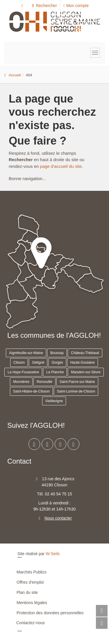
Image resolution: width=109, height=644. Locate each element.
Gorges (57, 363)
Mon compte (76, 6)
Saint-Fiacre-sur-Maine (77, 382)
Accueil (15, 75)
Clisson (19, 363)
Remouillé (44, 382)
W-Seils (53, 554)
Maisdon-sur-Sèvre (86, 372)
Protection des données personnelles (50, 613)
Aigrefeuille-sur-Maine (26, 353)
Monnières (21, 382)
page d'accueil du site (61, 166)
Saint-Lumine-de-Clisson (76, 391)
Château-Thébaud (85, 353)
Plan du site (27, 592)
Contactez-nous (31, 623)
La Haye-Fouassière (23, 372)
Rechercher (44, 6)
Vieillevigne (54, 401)
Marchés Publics (32, 572)
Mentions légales (32, 603)
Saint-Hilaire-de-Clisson (31, 391)
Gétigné (38, 363)
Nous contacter (58, 518)
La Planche (55, 372)
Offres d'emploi (30, 582)
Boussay (57, 353)
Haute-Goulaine (83, 363)
